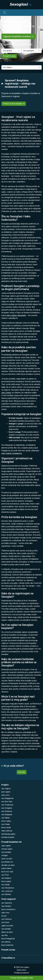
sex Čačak (6, 885)
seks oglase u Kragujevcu (12, 453)
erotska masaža (8, 837)
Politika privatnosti (21, 973)
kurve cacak (6, 827)
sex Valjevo (6, 789)
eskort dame (6, 868)
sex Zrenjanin (7, 808)
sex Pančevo (7, 919)
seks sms (5, 795)
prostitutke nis (7, 862)
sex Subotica (7, 903)
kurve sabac (6, 821)
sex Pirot (5, 875)
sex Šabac (6, 818)
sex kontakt (6, 929)
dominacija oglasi (8, 834)
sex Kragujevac (7, 798)
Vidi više (22, 772)
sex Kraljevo (6, 878)
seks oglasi (6, 846)
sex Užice (5, 922)
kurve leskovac (7, 945)
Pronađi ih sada (9, 56)
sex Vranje (6, 824)
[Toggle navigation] (5, 13)
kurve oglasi (6, 881)
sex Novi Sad (7, 802)
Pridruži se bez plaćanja (14, 104)
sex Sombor (6, 906)
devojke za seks (8, 865)
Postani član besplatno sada (22, 978)
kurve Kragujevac (8, 939)
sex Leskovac (7, 891)
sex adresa (6, 942)
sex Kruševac (7, 811)
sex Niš (4, 935)
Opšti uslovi (21, 970)
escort (4, 916)
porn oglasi (6, 792)
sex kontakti (6, 852)
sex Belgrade (7, 815)
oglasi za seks (7, 926)
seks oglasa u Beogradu (16, 315)
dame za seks (7, 932)
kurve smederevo (8, 909)
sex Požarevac (7, 805)
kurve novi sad (7, 872)
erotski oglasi (7, 849)
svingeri (5, 855)
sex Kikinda (6, 894)
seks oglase (6, 393)
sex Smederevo (8, 888)
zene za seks (7, 859)
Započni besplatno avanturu (18, 36)
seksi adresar (7, 831)
